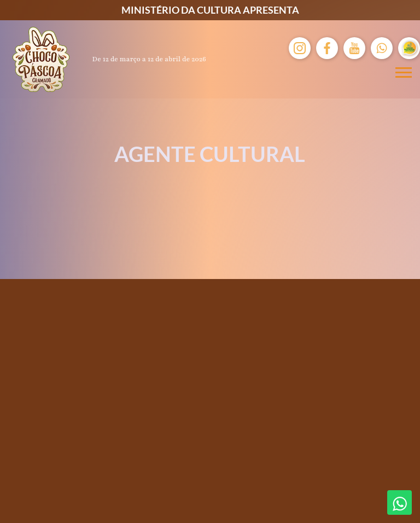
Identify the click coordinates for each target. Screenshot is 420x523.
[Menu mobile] (404, 72)
